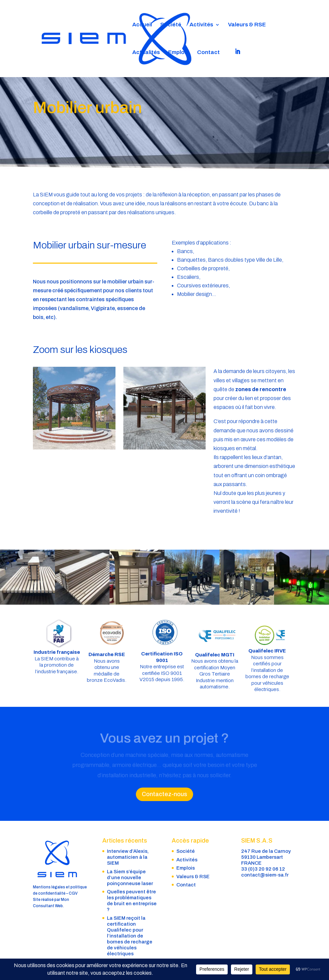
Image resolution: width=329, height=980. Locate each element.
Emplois (178, 53)
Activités (201, 25)
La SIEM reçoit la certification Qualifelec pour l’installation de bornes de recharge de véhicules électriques (130, 936)
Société (171, 25)
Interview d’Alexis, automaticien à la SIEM (128, 857)
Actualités (146, 53)
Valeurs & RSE (247, 25)
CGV (73, 893)
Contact (208, 53)
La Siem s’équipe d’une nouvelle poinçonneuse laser (130, 878)
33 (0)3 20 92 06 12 (263, 869)
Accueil (142, 25)
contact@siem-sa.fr (265, 875)
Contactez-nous (164, 794)
